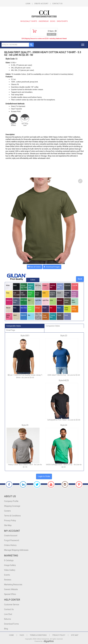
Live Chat (8, 614)
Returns (8, 619)
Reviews (8, 580)
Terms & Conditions (12, 516)
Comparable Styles (14, 326)
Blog (6, 629)
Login (28, 4)
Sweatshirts (62, 21)
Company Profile (11, 501)
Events (7, 575)
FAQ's (22, 635)
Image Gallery (10, 565)
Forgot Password (12, 540)
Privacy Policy (10, 521)
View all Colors (35, 267)
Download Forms (11, 624)
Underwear (44, 21)
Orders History (10, 545)
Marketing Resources (13, 585)
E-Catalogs (9, 560)
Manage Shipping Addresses (16, 550)
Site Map (8, 525)
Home (11, 635)
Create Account (41, 4)
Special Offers (10, 594)
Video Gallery (10, 570)
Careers (7, 511)
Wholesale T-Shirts (29, 21)
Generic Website (11, 589)
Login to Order (44, 476)
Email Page (11, 330)
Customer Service (12, 605)
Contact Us (57, 4)
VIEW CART (52, 34)
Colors (33, 280)
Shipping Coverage (12, 506)
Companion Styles (53, 326)
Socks (53, 21)
